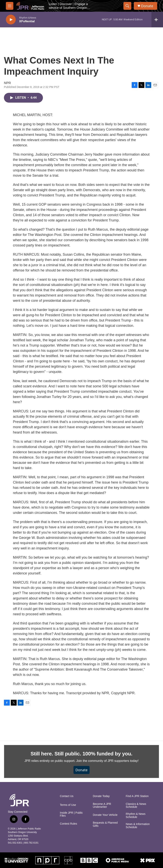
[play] (11, 20)
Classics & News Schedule (136, 806)
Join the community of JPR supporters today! (107, 761)
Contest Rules (69, 824)
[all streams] (157, 20)
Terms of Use (68, 805)
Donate (147, 6)
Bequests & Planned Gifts (105, 824)
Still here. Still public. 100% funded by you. (81, 754)
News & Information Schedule (138, 826)
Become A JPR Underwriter (102, 806)
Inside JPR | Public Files (71, 814)
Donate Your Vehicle (105, 815)
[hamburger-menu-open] (10, 6)
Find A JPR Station (137, 796)
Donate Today (101, 796)
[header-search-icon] (127, 6)
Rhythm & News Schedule (136, 816)
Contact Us (67, 796)
